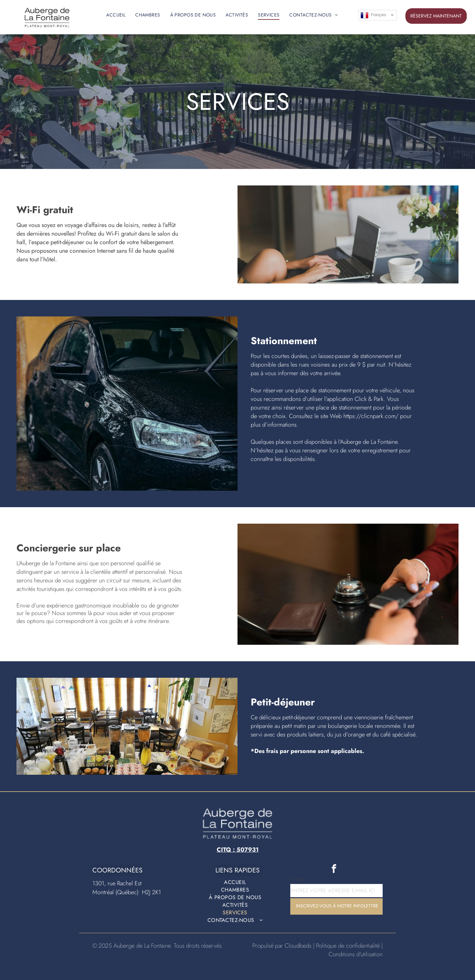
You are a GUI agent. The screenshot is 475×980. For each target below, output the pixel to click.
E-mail (297, 879)
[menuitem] (116, 15)
